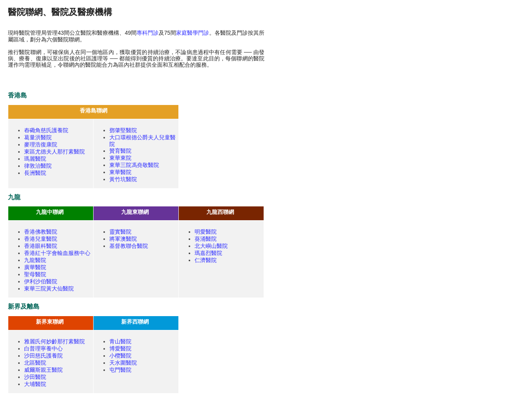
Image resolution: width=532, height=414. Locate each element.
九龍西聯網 (220, 212)
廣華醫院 (35, 267)
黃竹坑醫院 (123, 179)
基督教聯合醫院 (129, 246)
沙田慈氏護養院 (43, 356)
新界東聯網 (50, 322)
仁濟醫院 (206, 260)
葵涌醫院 (206, 239)
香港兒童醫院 (41, 239)
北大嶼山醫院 (211, 246)
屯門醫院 (120, 370)
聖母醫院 (35, 274)
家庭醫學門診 (193, 33)
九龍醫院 (35, 260)
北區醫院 (35, 363)
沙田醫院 (35, 377)
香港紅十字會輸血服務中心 (57, 253)
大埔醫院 (35, 384)
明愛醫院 (206, 232)
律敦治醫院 (38, 166)
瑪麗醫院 (35, 159)
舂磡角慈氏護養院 (46, 130)
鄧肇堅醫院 (123, 130)
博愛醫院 (120, 348)
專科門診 (148, 33)
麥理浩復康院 (41, 144)
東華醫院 (120, 172)
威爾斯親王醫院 (43, 370)
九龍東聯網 (135, 212)
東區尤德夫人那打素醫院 (54, 152)
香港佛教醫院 (41, 232)
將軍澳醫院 (123, 239)
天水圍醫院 (123, 363)
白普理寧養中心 (43, 348)
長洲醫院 (35, 173)
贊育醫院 (120, 151)
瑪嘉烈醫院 (208, 253)
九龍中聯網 (50, 212)
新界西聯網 (135, 322)
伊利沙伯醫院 (41, 281)
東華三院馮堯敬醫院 (134, 165)
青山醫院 (120, 341)
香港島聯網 (94, 111)
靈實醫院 (120, 232)
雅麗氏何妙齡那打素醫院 (54, 341)
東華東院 (120, 158)
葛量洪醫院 (38, 137)
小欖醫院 (120, 356)
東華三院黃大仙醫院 (49, 288)
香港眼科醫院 (41, 246)
